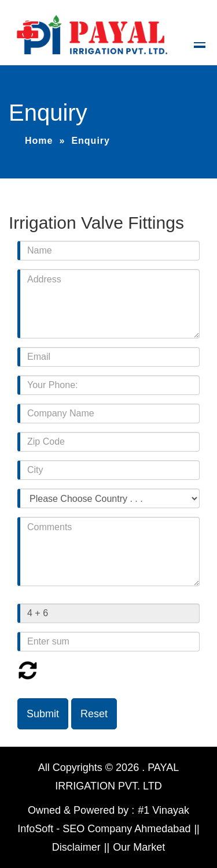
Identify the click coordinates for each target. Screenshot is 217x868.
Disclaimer (76, 847)
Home (39, 141)
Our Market (139, 847)
